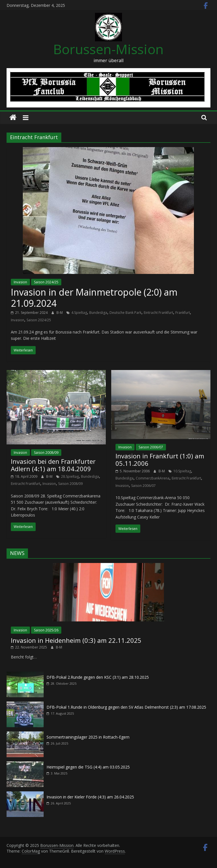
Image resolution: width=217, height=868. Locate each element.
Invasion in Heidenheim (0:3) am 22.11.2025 (76, 640)
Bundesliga (98, 313)
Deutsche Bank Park (125, 313)
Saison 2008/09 (46, 453)
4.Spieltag (79, 313)
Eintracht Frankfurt (158, 313)
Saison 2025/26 (46, 630)
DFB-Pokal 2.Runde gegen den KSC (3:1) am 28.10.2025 (98, 677)
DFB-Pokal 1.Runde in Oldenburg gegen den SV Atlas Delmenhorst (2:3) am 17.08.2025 (126, 707)
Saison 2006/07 (151, 447)
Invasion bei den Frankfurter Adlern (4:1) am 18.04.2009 (53, 465)
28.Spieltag (70, 476)
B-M (60, 313)
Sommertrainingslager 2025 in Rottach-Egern (88, 737)
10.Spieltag (182, 471)
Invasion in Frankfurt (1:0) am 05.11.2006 (160, 460)
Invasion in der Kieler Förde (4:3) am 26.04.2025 (90, 797)
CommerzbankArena (153, 478)
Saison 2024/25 (46, 282)
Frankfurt (183, 313)
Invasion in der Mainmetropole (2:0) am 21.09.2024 (94, 297)
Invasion (20, 282)
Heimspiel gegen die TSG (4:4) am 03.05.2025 (88, 767)
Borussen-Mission (109, 49)
